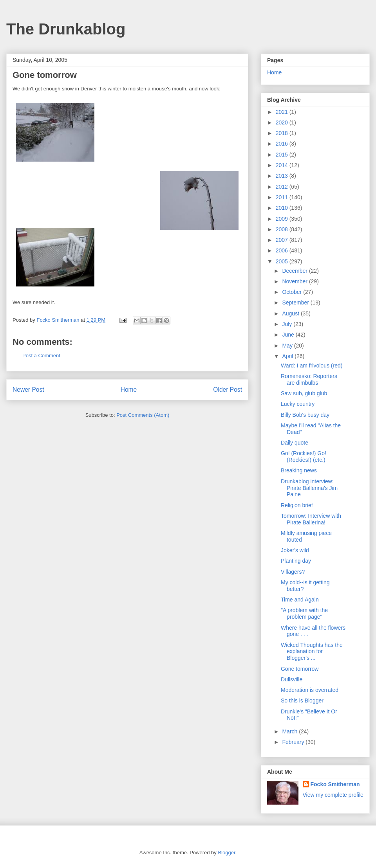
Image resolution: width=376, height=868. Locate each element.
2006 (283, 250)
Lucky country (298, 404)
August (291, 313)
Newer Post (28, 390)
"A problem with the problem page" (304, 613)
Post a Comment (41, 356)
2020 (283, 122)
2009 (283, 219)
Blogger (226, 853)
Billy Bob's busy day (305, 415)
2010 (283, 208)
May (288, 346)
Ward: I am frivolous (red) (312, 366)
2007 (283, 240)
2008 (283, 229)
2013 (283, 176)
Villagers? (293, 572)
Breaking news (299, 470)
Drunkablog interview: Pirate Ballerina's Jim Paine (309, 488)
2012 (283, 187)
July (288, 324)
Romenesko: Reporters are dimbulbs (309, 379)
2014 (283, 165)
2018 (283, 133)
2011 (283, 197)
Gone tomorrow (300, 669)
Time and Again (300, 600)
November (295, 281)
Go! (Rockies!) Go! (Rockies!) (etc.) (304, 457)
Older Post (228, 390)
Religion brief (297, 505)
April (288, 356)
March (290, 731)
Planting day (296, 561)
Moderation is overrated (310, 690)
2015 (283, 155)
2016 (283, 144)
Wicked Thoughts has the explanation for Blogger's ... (312, 652)
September (296, 303)
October (293, 292)
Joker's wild (295, 550)
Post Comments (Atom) (143, 415)
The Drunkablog (66, 29)
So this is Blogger (302, 701)
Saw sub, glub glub (304, 393)
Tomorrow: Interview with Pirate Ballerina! (311, 519)
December (295, 271)
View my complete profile (333, 795)
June (289, 335)
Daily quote (295, 443)
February (294, 742)
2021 (283, 112)
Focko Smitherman (335, 784)
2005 (283, 261)
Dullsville (292, 679)
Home (129, 390)
